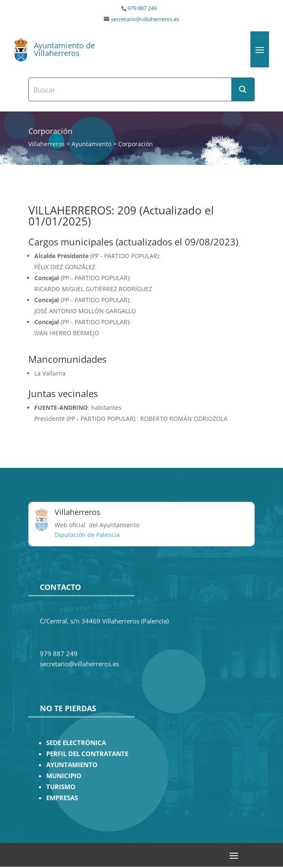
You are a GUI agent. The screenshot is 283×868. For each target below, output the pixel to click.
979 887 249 (142, 8)
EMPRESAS (62, 798)
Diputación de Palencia (87, 535)
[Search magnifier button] (243, 89)
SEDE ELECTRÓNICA (76, 743)
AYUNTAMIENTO (72, 765)
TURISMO (61, 787)
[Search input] (130, 89)
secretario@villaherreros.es (145, 19)
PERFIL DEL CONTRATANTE (87, 754)
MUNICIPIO (64, 776)
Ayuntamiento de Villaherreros (64, 49)
